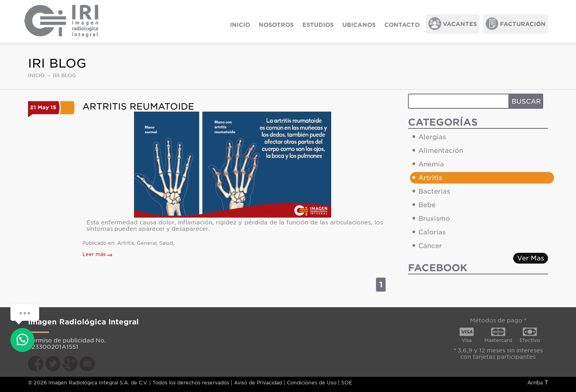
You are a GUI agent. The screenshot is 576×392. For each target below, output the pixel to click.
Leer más (97, 254)
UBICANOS (359, 25)
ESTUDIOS (318, 25)
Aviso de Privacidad (258, 383)
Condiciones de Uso (312, 383)
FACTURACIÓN (516, 24)
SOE (347, 383)
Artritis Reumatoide (138, 106)
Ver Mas (531, 258)
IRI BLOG (64, 75)
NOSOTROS (276, 25)
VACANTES (453, 24)
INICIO (240, 25)
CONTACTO (402, 25)
